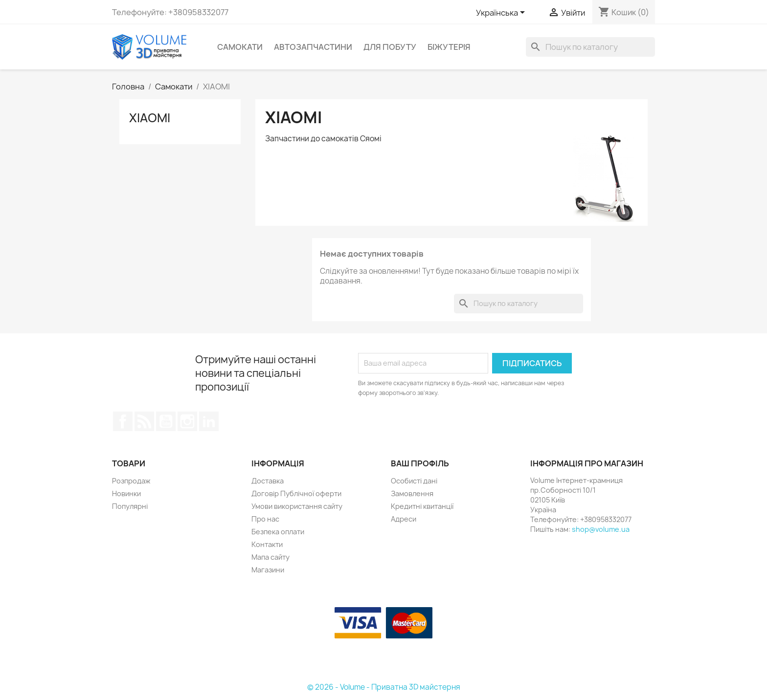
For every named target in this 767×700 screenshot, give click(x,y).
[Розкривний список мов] (502, 13)
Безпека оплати (278, 532)
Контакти (267, 544)
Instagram (187, 421)
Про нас (265, 519)
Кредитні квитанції (422, 506)
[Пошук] (590, 47)
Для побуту (390, 47)
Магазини (268, 570)
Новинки (126, 493)
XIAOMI (150, 118)
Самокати (240, 47)
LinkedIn (209, 421)
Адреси (404, 519)
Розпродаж (131, 481)
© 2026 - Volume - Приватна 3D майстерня (384, 687)
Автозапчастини (313, 47)
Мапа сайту (271, 557)
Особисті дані (414, 481)
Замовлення (412, 493)
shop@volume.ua (601, 529)
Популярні (130, 506)
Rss (144, 421)
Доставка (268, 481)
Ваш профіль (420, 463)
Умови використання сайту (297, 506)
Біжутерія (449, 47)
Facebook (123, 421)
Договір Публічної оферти (296, 493)
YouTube (166, 421)
